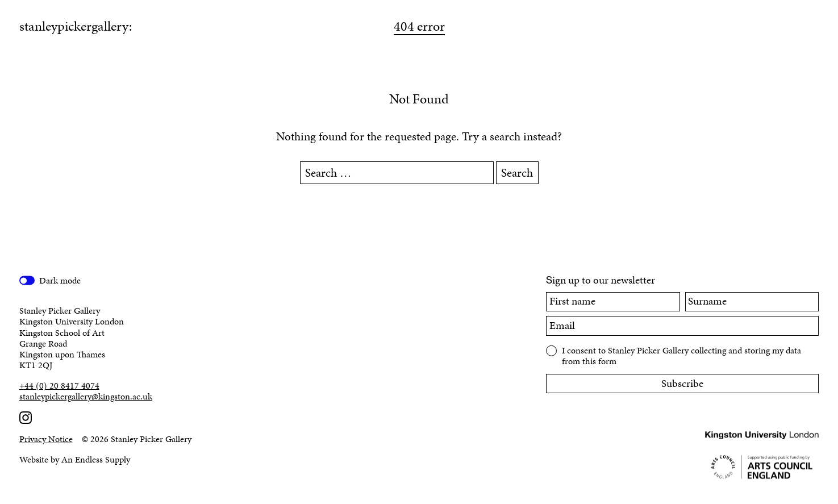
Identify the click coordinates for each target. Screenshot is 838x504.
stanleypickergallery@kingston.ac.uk (86, 396)
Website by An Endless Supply (75, 459)
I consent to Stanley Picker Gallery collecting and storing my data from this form (681, 355)
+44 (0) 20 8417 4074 (59, 386)
